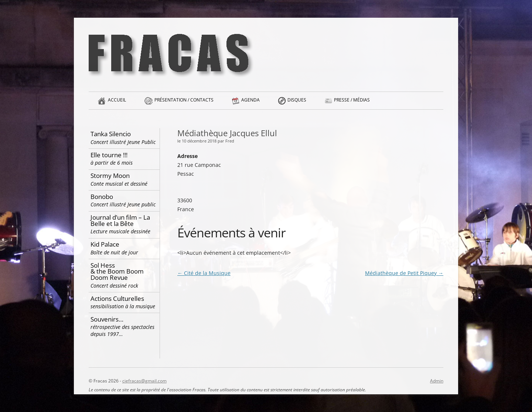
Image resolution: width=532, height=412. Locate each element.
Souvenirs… (124, 326)
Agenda (250, 103)
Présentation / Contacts (184, 103)
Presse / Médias (352, 103)
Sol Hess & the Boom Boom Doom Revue (124, 275)
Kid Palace (124, 248)
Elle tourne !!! (124, 159)
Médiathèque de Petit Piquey (404, 273)
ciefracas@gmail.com (144, 381)
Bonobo (124, 200)
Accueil (117, 103)
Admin (437, 381)
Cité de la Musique (204, 273)
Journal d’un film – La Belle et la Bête (124, 224)
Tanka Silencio (124, 138)
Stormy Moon (124, 179)
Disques (297, 103)
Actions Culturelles (124, 302)
